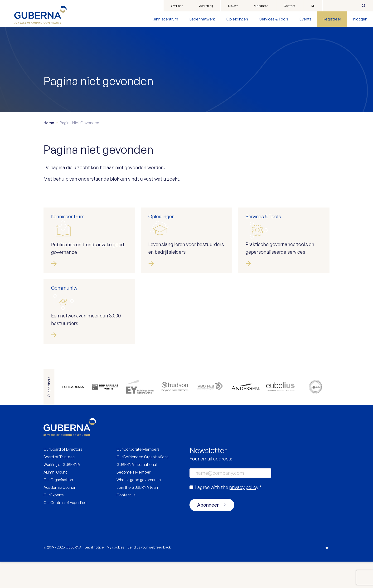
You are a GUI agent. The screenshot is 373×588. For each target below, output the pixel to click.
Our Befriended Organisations (143, 483)
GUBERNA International (137, 491)
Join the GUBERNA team (138, 514)
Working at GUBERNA (62, 491)
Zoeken (363, 6)
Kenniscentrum (165, 19)
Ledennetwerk (202, 19)
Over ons (177, 6)
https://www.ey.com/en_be (141, 413)
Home (49, 149)
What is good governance (139, 506)
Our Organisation (58, 506)
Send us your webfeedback (149, 574)
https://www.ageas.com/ (312, 413)
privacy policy (244, 514)
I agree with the (229, 514)
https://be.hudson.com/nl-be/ (176, 413)
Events (305, 19)
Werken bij (206, 6)
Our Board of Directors (63, 476)
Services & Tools (274, 19)
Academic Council (60, 514)
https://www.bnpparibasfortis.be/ (107, 413)
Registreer (332, 19)
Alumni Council (56, 499)
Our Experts (54, 521)
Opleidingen (237, 19)
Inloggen (360, 19)
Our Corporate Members (138, 476)
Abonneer (208, 531)
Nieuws (233, 6)
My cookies (116, 574)
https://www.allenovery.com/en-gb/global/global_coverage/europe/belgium (73, 413)
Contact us (126, 521)
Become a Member (133, 499)
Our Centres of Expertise (65, 529)
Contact (290, 6)
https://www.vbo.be (210, 413)
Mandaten (261, 6)
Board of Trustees (59, 483)
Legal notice (94, 574)
